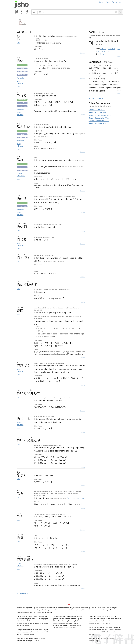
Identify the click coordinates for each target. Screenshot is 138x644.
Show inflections (20, 82)
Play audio (20, 78)
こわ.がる (112, 49)
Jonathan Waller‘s (108, 638)
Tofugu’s (42, 638)
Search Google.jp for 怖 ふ (99, 118)
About (108, 2)
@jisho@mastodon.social (79, 608)
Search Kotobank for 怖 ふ (99, 121)
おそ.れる (105, 51)
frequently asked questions (45, 610)
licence (29, 625)
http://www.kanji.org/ (59, 623)
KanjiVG (91, 619)
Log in (121, 2)
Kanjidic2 (35, 617)
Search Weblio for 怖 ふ (98, 123)
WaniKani (37, 641)
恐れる (69, 498)
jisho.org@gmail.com (103, 608)
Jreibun (119, 90)
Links (18, 43)
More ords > (22, 593)
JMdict (30, 617)
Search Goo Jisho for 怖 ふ (99, 112)
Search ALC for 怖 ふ (97, 110)
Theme (114, 2)
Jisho (22, 5)
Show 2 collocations (21, 175)
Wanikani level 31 (22, 75)
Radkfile (19, 619)
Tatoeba (41, 630)
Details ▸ (83, 53)
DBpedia (111, 628)
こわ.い (103, 49)
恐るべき (81, 498)
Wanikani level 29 (22, 71)
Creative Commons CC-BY (39, 632)
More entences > (96, 99)
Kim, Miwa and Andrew (42, 608)
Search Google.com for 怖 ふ (100, 115)
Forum (102, 2)
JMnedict (42, 617)
